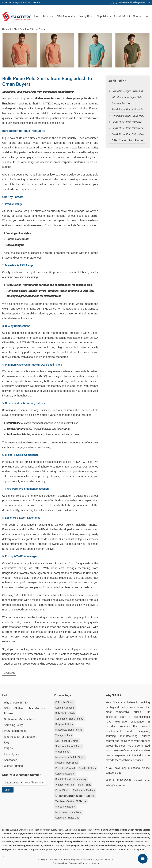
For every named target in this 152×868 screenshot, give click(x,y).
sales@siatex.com (141, 2)
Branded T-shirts (87, 768)
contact (110, 773)
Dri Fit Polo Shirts (67, 741)
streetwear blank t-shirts (68, 746)
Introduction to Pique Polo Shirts (130, 97)
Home (36, 16)
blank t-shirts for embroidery (71, 779)
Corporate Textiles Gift (67, 818)
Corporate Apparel (65, 774)
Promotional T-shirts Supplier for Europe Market (34, 849)
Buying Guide (86, 16)
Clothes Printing (13, 766)
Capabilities (104, 16)
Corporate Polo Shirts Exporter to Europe (75, 849)
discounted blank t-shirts (69, 730)
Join (8, 790)
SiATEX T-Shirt (16, 830)
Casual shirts (62, 790)
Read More (9, 673)
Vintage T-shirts (64, 735)
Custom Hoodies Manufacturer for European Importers (120, 849)
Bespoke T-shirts (64, 724)
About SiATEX (122, 16)
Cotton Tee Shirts (64, 702)
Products (48, 16)
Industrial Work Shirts (67, 763)
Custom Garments (65, 708)
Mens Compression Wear (68, 812)
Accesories (11, 760)
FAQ (6, 742)
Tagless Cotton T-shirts (71, 801)
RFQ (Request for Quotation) (21, 737)
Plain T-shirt (84, 785)
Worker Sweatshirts (65, 807)
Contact (138, 16)
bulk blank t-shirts (65, 713)
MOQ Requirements (16, 731)
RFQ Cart (9, 748)
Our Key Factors (121, 103)
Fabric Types (12, 754)
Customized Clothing (84, 790)
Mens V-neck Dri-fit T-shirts (70, 757)
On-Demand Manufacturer (19, 719)
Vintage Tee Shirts (65, 785)
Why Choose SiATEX (16, 702)
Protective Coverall (65, 768)
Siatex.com (120, 702)
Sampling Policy (13, 725)
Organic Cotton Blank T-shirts (75, 796)
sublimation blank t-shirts (69, 719)
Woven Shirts (62, 752)
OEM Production (66, 16)
